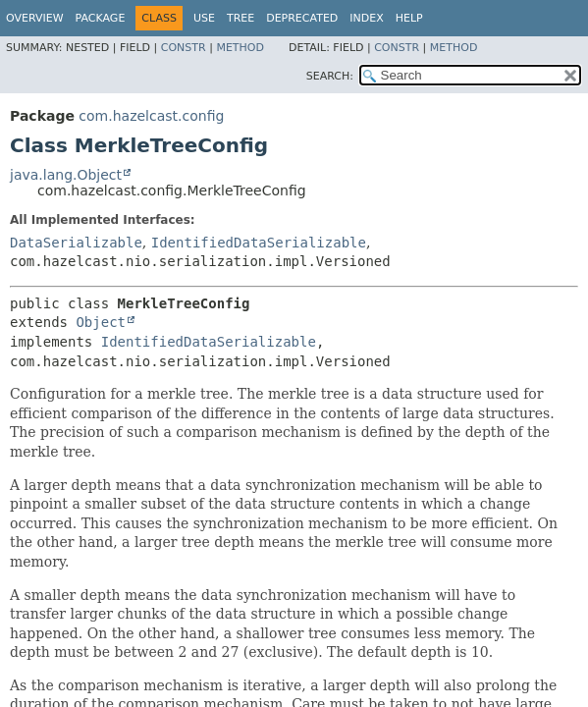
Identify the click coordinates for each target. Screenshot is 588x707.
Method (240, 48)
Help (409, 18)
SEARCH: (330, 76)
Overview (35, 18)
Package (101, 18)
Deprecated (302, 18)
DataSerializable (76, 243)
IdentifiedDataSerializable (259, 243)
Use (204, 18)
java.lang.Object (66, 175)
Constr (184, 48)
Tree (241, 18)
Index (366, 18)
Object (101, 322)
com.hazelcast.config (151, 116)
